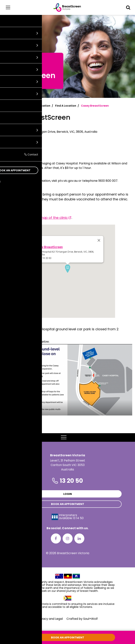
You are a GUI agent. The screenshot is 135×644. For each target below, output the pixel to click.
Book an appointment (68, 504)
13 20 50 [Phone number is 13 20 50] (71, 481)
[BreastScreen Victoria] (67, 7)
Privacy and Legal (50, 619)
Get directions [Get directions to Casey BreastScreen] (14, 151)
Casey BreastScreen (49, 247)
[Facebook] (56, 538)
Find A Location (66, 106)
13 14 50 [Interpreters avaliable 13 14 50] (78, 518)
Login (68, 494)
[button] (128, 7)
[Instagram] (68, 538)
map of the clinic (54, 218)
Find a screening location (33, 106)
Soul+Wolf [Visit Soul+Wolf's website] (90, 619)
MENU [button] (67, 437)
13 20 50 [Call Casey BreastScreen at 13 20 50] (8, 145)
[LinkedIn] (79, 538)
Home (7, 106)
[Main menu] (8, 7)
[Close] (99, 240)
